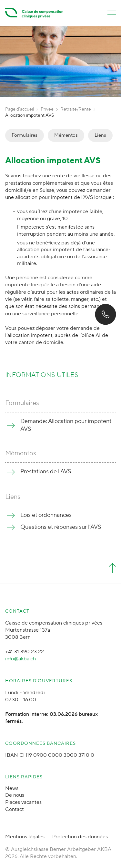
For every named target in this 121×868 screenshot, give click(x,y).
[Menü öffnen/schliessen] (112, 13)
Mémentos (66, 135)
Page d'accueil (20, 109)
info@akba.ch (20, 659)
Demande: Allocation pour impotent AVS (66, 425)
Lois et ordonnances (46, 515)
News (12, 788)
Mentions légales (25, 837)
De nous (15, 795)
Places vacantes (23, 802)
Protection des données (80, 837)
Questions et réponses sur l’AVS (61, 527)
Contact (15, 809)
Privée (47, 109)
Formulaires (25, 135)
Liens (100, 135)
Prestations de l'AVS (46, 472)
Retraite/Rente (76, 109)
